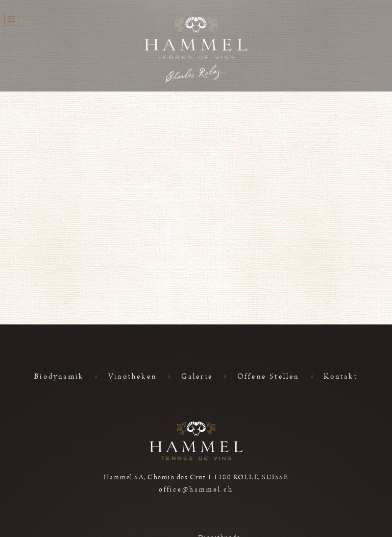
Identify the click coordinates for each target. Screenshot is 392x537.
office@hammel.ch (196, 489)
